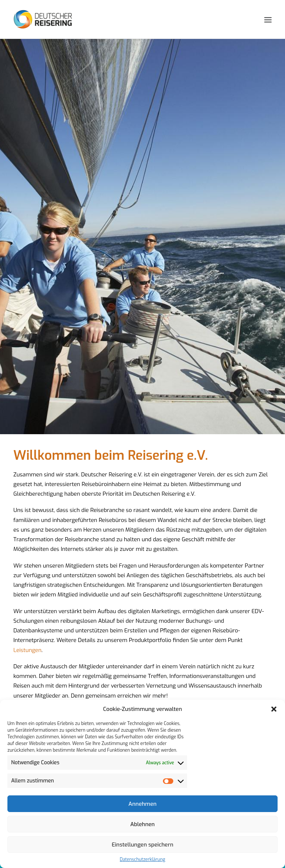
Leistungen (27, 638)
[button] (274, 709)
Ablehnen (142, 824)
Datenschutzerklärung (142, 859)
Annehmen (142, 804)
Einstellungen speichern (142, 845)
